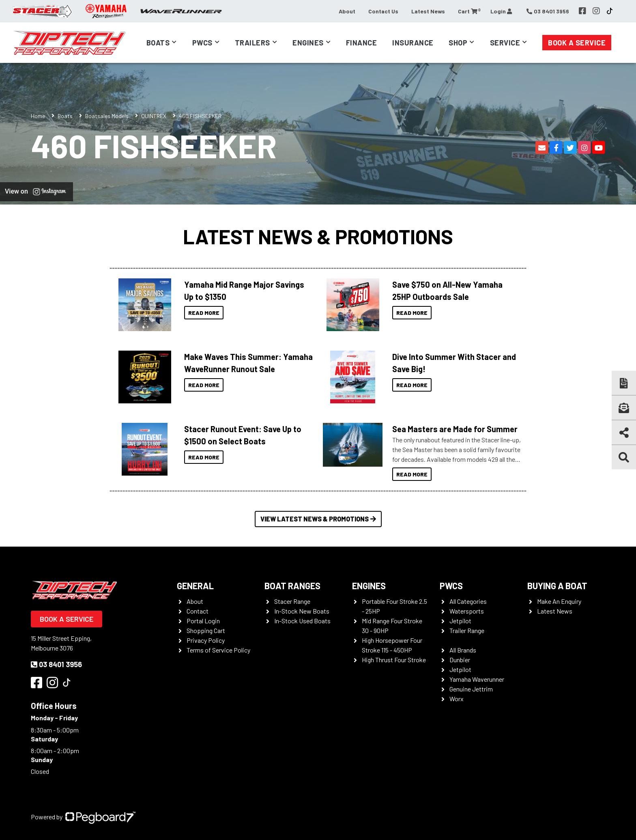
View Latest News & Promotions (318, 519)
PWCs (202, 43)
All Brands (463, 650)
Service (505, 43)
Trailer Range (467, 630)
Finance (362, 43)
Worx (457, 699)
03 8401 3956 (56, 664)
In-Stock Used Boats (302, 621)
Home (38, 116)
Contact (198, 611)
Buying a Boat (557, 586)
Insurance (413, 43)
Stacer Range (292, 601)
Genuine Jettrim (471, 689)
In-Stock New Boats (302, 611)
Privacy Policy (206, 640)
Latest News (428, 11)
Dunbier (460, 660)
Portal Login (203, 621)
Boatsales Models (107, 116)
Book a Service (577, 43)
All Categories (468, 601)
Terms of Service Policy (218, 650)
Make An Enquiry (559, 601)
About (347, 11)
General (195, 586)
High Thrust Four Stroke (394, 660)
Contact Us (383, 11)
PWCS (451, 586)
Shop (458, 43)
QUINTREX (154, 116)
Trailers (252, 43)
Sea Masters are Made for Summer (455, 429)
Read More (204, 313)
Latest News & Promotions (318, 236)
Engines (308, 43)
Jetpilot (460, 621)
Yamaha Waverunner (477, 679)
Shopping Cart (206, 630)
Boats (158, 43)
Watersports (467, 611)
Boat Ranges (292, 586)
